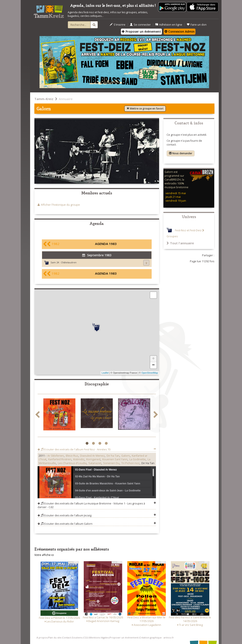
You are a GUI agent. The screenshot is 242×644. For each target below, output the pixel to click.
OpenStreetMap (150, 373)
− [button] (153, 365)
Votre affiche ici (44, 555)
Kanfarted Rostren (60, 459)
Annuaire (66, 99)
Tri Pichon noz (130, 463)
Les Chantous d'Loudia (72, 463)
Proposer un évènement (141, 31)
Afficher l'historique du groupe (60, 205)
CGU (86, 637)
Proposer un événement (124, 637)
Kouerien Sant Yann (115, 459)
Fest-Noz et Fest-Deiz (188, 230)
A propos (42, 637)
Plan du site (55, 637)
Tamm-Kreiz (44, 99)
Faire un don (197, 25)
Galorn (126, 456)
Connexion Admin (180, 31)
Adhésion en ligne (169, 25)
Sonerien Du (111, 463)
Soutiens (77, 637)
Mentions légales (99, 637)
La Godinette (138, 459)
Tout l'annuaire (180, 243)
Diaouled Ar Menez (92, 456)
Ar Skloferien (56, 456)
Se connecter (140, 25)
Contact (67, 637)
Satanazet (95, 463)
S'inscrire (118, 25)
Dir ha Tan (113, 456)
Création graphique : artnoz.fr (157, 637)
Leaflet (105, 373)
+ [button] (153, 359)
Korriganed (93, 459)
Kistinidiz (79, 459)
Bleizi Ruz (72, 456)
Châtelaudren (69, 262)
